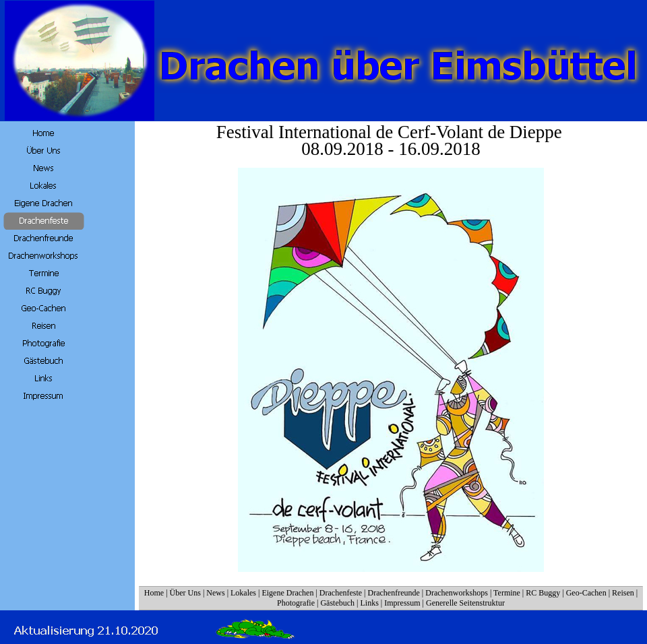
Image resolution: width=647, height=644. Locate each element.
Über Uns (185, 593)
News (215, 593)
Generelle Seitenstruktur (465, 603)
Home (154, 593)
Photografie (296, 603)
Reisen (623, 593)
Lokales (243, 593)
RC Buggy (543, 593)
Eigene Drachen (287, 593)
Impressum (402, 603)
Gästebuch (337, 603)
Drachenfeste (342, 593)
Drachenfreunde (394, 593)
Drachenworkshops (457, 593)
